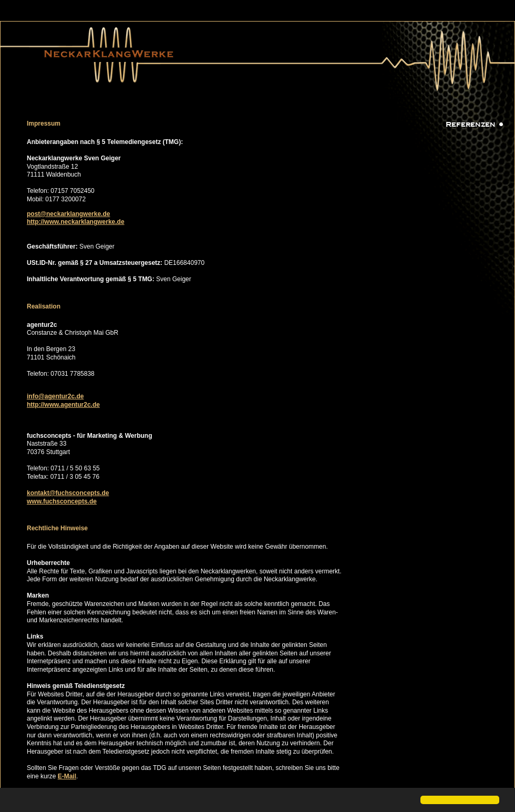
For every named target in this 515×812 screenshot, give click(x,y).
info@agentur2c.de (55, 396)
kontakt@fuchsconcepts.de (68, 493)
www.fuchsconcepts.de (62, 501)
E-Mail (67, 776)
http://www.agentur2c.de (63, 405)
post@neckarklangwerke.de (68, 214)
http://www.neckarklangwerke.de (76, 222)
